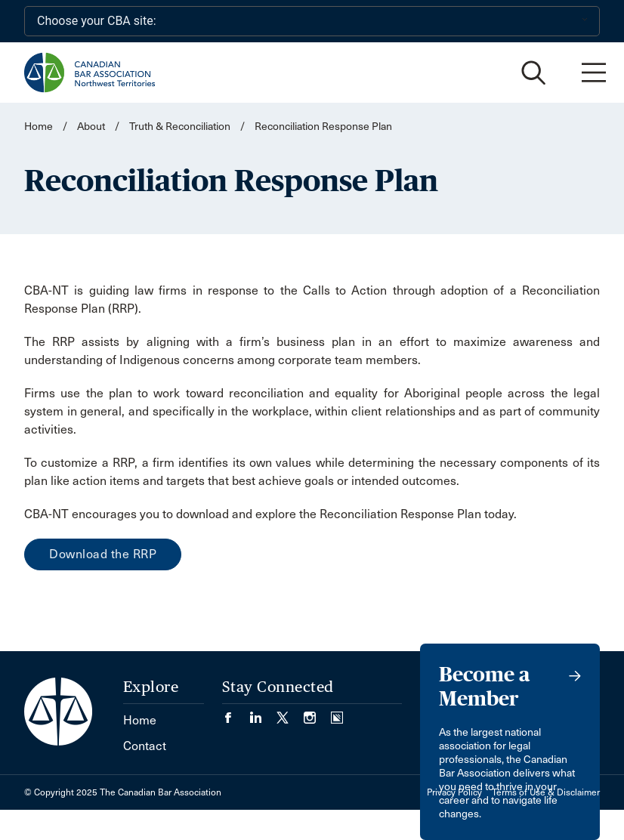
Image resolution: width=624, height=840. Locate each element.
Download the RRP (103, 554)
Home (39, 127)
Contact (145, 746)
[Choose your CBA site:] (312, 21)
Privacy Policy (454, 792)
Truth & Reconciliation (180, 127)
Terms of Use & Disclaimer (546, 792)
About (91, 127)
